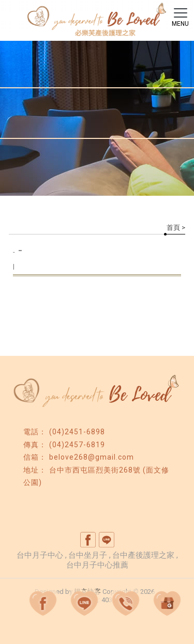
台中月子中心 (40, 555)
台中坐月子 (88, 555)
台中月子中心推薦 (97, 565)
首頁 (173, 227)
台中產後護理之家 (143, 555)
